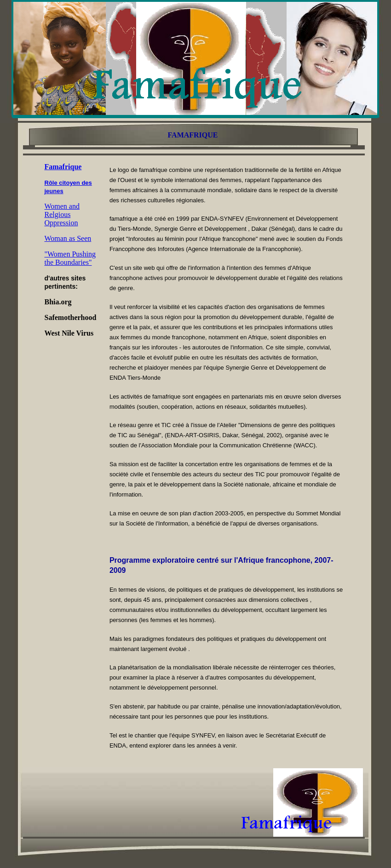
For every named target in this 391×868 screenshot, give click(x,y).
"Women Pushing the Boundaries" (70, 258)
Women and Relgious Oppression (62, 214)
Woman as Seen (68, 238)
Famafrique (63, 167)
